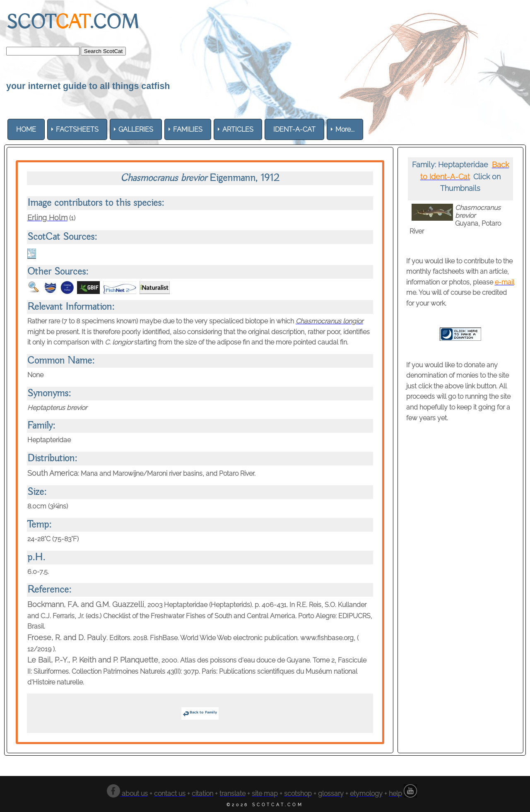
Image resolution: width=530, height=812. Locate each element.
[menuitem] (26, 129)
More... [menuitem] (345, 129)
